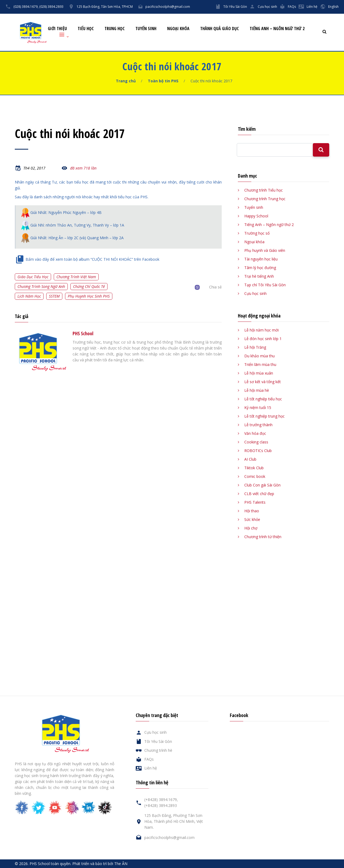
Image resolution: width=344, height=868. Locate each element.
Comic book (255, 476)
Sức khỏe (252, 519)
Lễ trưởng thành (258, 425)
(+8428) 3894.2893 (161, 805)
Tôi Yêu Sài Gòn (235, 7)
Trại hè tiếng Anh (259, 276)
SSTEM (54, 296)
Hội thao (252, 511)
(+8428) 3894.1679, (161, 800)
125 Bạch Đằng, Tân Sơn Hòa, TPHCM (105, 7)
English (333, 7)
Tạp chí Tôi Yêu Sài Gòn (265, 285)
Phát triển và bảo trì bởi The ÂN (100, 864)
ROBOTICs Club (258, 451)
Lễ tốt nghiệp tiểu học (263, 399)
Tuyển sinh (146, 29)
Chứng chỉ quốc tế (89, 286)
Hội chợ (251, 528)
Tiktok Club (254, 468)
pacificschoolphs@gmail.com (168, 7)
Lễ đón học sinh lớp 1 (263, 339)
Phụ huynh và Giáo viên (265, 250)
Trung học (115, 29)
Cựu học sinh (267, 7)
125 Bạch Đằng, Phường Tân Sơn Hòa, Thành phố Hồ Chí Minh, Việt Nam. (174, 821)
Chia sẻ (215, 287)
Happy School (256, 216)
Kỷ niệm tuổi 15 (258, 407)
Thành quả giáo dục (220, 29)
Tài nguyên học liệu (261, 259)
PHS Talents (255, 502)
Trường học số (257, 233)
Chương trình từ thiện (263, 537)
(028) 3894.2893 (51, 7)
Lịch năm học (29, 296)
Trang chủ (126, 81)
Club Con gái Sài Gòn (262, 485)
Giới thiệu (57, 29)
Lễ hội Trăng (255, 347)
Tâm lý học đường (260, 268)
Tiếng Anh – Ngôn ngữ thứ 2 (277, 29)
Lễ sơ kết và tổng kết (263, 382)
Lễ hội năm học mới (261, 330)
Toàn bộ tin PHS (163, 81)
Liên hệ (312, 7)
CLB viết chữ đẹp (259, 494)
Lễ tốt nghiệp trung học (264, 416)
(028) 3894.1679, (26, 7)
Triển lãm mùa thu (260, 364)
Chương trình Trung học (265, 199)
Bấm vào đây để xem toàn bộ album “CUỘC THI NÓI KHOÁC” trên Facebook (92, 259)
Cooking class (256, 442)
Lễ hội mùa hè (257, 390)
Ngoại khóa (178, 29)
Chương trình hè (158, 750)
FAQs (292, 7)
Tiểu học (86, 29)
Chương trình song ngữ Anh (41, 286)
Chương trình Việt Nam (76, 277)
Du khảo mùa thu (259, 356)
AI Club (250, 459)
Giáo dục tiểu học (33, 277)
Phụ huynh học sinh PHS (89, 296)
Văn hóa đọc (255, 433)
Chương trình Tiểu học (264, 190)
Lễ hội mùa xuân (259, 373)
